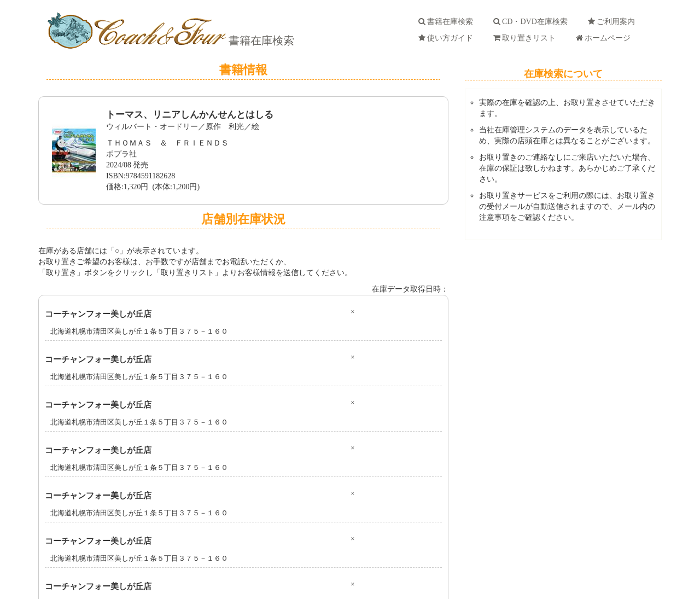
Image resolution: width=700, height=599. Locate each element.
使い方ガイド (448, 38)
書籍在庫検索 (260, 40)
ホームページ (605, 38)
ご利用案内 (613, 22)
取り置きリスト (526, 38)
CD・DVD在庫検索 (532, 22)
